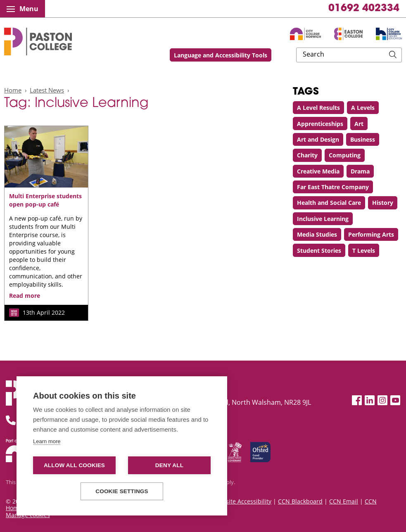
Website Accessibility (242, 501)
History (383, 203)
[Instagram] (382, 400)
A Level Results (318, 108)
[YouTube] (395, 400)
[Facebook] (357, 400)
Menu (23, 9)
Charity (307, 155)
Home (13, 90)
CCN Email (344, 501)
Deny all (169, 465)
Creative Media (318, 171)
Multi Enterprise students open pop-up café (45, 200)
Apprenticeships (320, 124)
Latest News (47, 90)
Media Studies (317, 234)
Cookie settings (122, 491)
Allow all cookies (74, 465)
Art (359, 124)
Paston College (38, 42)
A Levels (363, 108)
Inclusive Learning (323, 219)
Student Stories (319, 251)
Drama (360, 171)
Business (363, 139)
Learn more (47, 441)
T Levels (364, 251)
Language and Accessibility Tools (275, 55)
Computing (345, 155)
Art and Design (318, 139)
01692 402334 (364, 9)
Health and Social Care (329, 203)
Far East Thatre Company (333, 187)
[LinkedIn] (370, 400)
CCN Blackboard (300, 501)
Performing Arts (371, 234)
